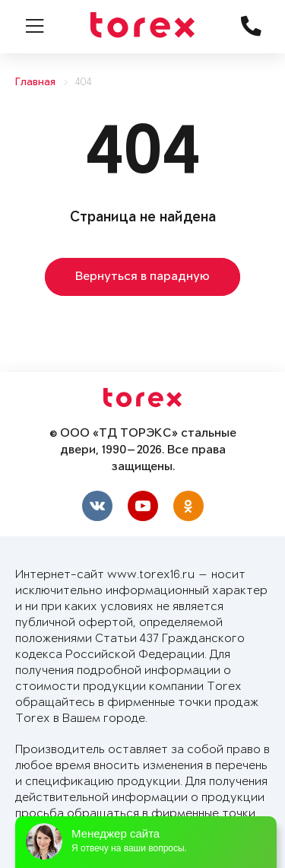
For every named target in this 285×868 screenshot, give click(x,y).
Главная (35, 83)
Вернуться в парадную (142, 277)
